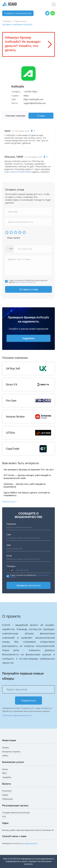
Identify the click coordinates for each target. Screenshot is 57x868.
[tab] (16, 116)
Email (9, 556)
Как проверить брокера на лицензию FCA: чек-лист (29, 469)
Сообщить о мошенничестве (18, 13)
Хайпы (5, 755)
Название (11, 524)
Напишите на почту (20, 843)
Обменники (8, 799)
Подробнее (29, 338)
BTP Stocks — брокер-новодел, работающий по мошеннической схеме (27, 477)
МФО (4, 773)
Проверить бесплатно (28, 585)
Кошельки (7, 791)
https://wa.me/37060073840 (18, 172)
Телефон (11, 566)
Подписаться (28, 700)
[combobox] (9, 249)
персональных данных (25, 282)
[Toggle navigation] (54, 5)
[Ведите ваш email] (28, 689)
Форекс (6, 747)
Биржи (5, 795)
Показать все (10, 501)
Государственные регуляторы (16, 812)
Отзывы (41, 116)
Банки (5, 769)
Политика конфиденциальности (17, 715)
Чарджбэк (7, 777)
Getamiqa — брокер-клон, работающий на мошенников (25, 485)
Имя (9, 545)
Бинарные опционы (11, 752)
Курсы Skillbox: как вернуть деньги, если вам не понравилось (27, 494)
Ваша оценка (14, 238)
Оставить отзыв (28, 289)
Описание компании (15, 116)
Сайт (9, 535)
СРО (4, 817)
